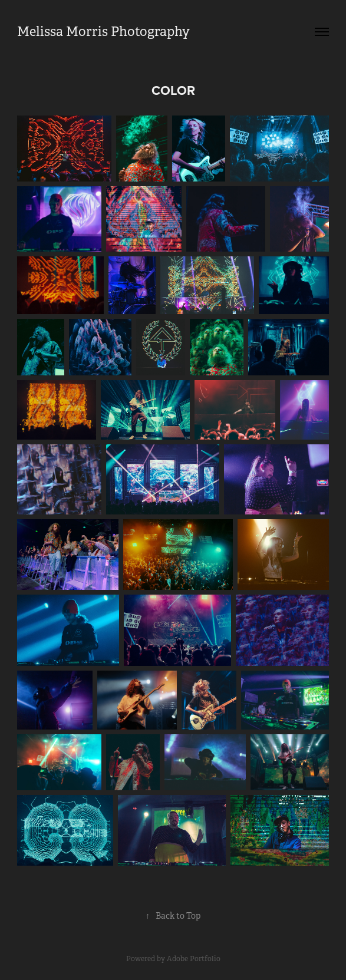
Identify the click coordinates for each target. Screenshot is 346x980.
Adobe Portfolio (194, 959)
